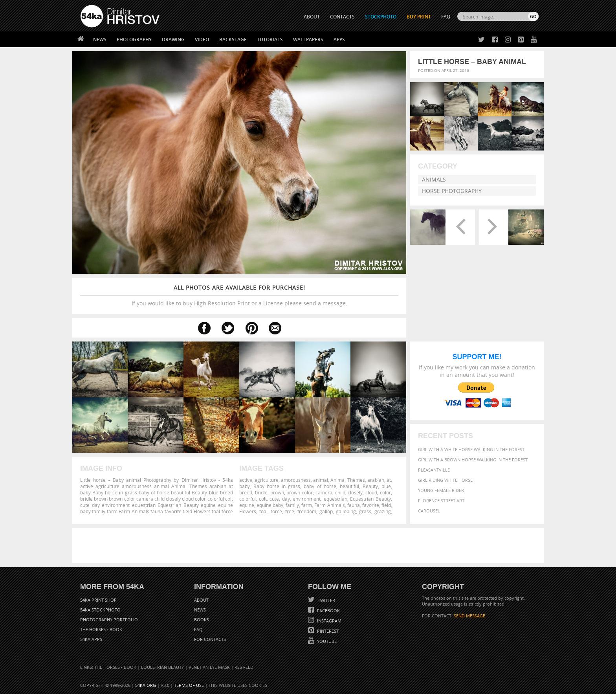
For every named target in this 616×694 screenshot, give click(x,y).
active (246, 480)
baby (245, 486)
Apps (339, 39)
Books (202, 620)
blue (386, 486)
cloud (371, 492)
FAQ (446, 17)
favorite (371, 505)
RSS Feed (244, 667)
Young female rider (441, 490)
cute (274, 499)
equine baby (270, 505)
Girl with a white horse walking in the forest (471, 449)
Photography (134, 39)
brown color (300, 492)
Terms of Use (189, 685)
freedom (307, 511)
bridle (261, 492)
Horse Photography (452, 191)
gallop (326, 511)
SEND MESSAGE (469, 616)
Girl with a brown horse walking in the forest (473, 460)
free (290, 511)
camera (324, 492)
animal (321, 480)
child (340, 492)
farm (307, 505)
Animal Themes (347, 480)
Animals (434, 179)
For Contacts (210, 639)
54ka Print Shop (98, 600)
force (276, 511)
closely (355, 492)
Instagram (329, 621)
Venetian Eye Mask (209, 667)
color (385, 492)
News (100, 39)
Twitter (326, 600)
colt (263, 499)
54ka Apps (91, 639)
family (292, 505)
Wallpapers (308, 39)
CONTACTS (342, 17)
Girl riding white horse (445, 480)
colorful (247, 499)
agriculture (267, 480)
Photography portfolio (109, 620)
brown (277, 492)
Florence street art (441, 500)
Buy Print (419, 17)
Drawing (173, 39)
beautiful (349, 486)
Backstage (233, 39)
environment (307, 499)
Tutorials (270, 39)
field (386, 505)
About (201, 600)
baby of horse (320, 486)
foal (263, 511)
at (389, 480)
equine (247, 505)
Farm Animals (329, 505)
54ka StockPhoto (100, 610)
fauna (354, 505)
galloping (346, 511)
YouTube (326, 641)
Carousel (429, 511)
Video (202, 39)
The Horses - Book (101, 629)
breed (246, 492)
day (286, 499)
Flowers (248, 511)
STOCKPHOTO (381, 17)
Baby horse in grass (277, 486)
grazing (383, 511)
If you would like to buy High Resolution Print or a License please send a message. (239, 295)
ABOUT (312, 17)
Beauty (370, 486)
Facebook (328, 610)
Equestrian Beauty (370, 499)
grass (365, 511)
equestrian (335, 499)
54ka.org (146, 685)
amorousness (296, 480)
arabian (376, 480)
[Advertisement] (310, 545)
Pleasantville (434, 470)
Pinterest (327, 631)
